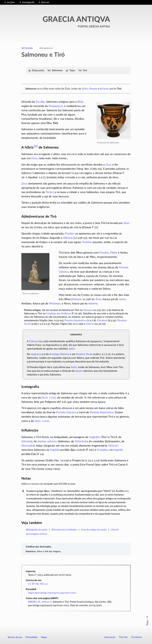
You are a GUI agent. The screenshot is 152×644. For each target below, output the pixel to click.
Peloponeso (56, 106)
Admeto (93, 304)
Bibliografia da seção (37, 530)
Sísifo (85, 89)
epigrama (36, 354)
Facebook (137, 637)
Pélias (114, 253)
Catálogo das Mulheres (59, 314)
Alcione (104, 89)
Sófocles (26, 442)
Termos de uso (15, 637)
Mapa (44, 637)
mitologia (27, 48)
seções (11, 2)
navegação (28, 2)
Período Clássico (66, 413)
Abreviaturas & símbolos (64, 530)
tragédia (55, 450)
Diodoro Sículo (84, 354)
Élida (80, 102)
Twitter (123, 637)
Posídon (70, 234)
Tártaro (50, 192)
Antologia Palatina (59, 354)
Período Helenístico (102, 413)
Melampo (55, 304)
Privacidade (32, 637)
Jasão (122, 299)
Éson (98, 299)
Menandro (28, 446)
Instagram (110, 637)
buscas (45, 2)
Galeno (90, 324)
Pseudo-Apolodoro (75, 321)
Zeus (34, 158)
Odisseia (68, 238)
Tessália (40, 102)
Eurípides (103, 450)
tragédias (95, 437)
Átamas (93, 89)
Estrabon (102, 321)
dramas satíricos (47, 442)
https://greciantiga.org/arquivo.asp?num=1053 (52, 593)
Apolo (79, 371)
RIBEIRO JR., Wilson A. (40, 602)
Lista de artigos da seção (94, 530)
